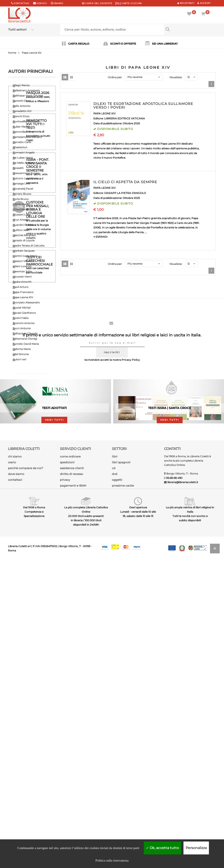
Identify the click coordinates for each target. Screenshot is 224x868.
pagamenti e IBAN (73, 793)
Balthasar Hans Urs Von (28, 96)
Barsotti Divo (21, 101)
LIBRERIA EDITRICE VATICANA (125, 118)
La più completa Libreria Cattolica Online (86, 817)
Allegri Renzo (21, 85)
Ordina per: (115, 77)
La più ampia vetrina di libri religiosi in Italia (190, 817)
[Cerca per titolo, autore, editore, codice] (190, 29)
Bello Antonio (22, 106)
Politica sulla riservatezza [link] (112, 860)
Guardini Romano (24, 225)
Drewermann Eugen (26, 173)
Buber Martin (21, 127)
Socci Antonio (22, 328)
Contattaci (22, 3)
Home (12, 53)
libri (115, 764)
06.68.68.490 (174, 786)
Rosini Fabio (21, 318)
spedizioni (67, 770)
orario (58, 3)
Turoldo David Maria (26, 344)
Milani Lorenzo (22, 266)
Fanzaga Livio (22, 183)
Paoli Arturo (21, 287)
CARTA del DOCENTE (97, 3)
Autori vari (20, 359)
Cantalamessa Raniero (27, 137)
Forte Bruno (21, 199)
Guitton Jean (21, 230)
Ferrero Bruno (22, 194)
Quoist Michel (22, 308)
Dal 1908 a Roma (34, 815)
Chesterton (20, 147)
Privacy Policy (131, 667)
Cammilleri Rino (23, 132)
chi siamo (15, 764)
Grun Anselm (21, 220)
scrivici (42, 3)
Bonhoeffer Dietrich (26, 121)
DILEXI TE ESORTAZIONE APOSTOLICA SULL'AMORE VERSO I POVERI (143, 106)
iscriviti (112, 660)
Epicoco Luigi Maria (25, 178)
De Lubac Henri (23, 158)
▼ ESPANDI (100, 237)
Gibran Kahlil (21, 204)
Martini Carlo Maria (25, 256)
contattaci (15, 787)
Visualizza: (176, 77)
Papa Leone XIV (23, 297)
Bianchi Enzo (21, 116)
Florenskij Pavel (23, 189)
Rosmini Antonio (24, 323)
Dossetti (18, 168)
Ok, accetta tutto (162, 848)
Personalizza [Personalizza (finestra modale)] (196, 848)
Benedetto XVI (22, 111)
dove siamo (16, 782)
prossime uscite (123, 793)
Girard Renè (20, 209)
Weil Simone (21, 354)
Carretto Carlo (22, 142)
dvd (115, 782)
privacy (65, 787)
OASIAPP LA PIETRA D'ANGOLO (125, 193)
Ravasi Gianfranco (24, 313)
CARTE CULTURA (129, 3)
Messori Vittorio (23, 261)
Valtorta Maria (22, 349)
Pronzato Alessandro (26, 302)
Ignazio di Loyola (24, 240)
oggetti (117, 787)
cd (114, 776)
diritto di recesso (71, 782)
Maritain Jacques (24, 251)
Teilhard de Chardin (25, 333)
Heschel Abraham (24, 235)
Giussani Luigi (22, 215)
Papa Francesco (23, 292)
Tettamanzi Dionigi (25, 339)
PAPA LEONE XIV (104, 113)
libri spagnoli (121, 770)
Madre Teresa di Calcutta (29, 246)
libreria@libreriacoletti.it (183, 790)
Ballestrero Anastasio (26, 90)
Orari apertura (138, 815)
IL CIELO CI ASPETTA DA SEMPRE (125, 182)
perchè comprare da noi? (26, 776)
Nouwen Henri (22, 277)
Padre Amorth (22, 282)
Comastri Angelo (24, 152)
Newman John (22, 271)
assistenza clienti (72, 776)
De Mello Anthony (24, 163)
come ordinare (70, 764)
